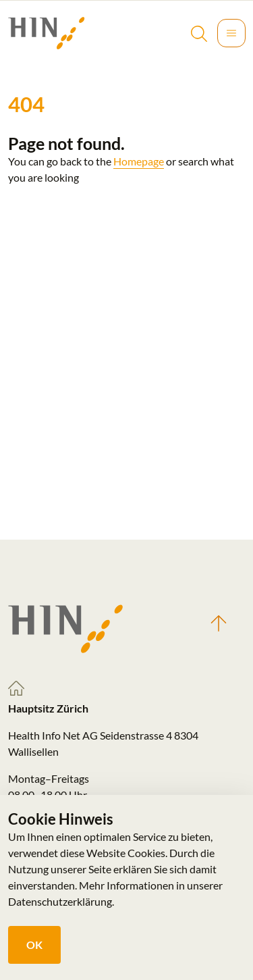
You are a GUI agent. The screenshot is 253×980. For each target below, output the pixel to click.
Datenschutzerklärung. (61, 901)
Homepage (139, 161)
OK (34, 945)
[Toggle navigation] (231, 33)
